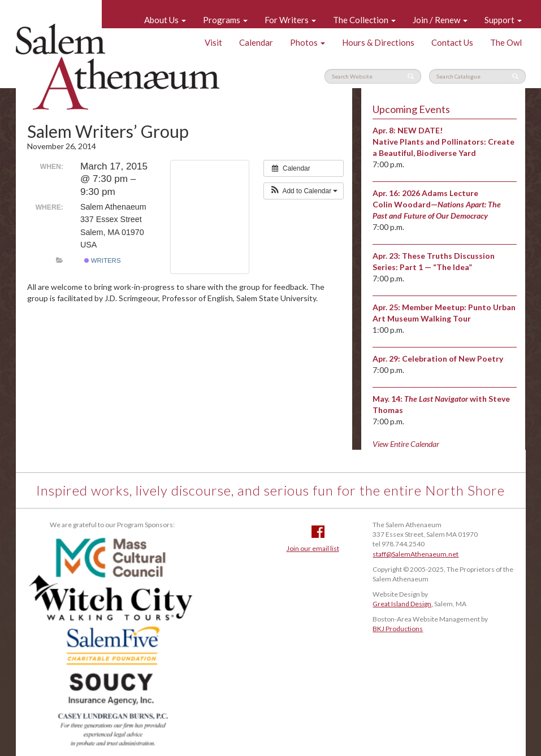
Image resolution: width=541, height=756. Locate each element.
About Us (165, 20)
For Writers (290, 20)
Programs (225, 20)
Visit (213, 42)
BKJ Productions (398, 629)
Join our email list (313, 548)
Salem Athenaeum (118, 67)
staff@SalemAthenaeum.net (416, 554)
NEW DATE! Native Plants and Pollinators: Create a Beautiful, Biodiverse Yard (443, 142)
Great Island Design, (403, 604)
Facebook (318, 532)
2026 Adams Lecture (440, 193)
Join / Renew (440, 20)
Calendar (256, 42)
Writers (103, 260)
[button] (304, 191)
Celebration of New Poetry (453, 359)
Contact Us (452, 42)
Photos (308, 42)
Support (503, 20)
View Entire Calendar (406, 444)
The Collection (364, 20)
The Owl (506, 42)
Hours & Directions (378, 42)
